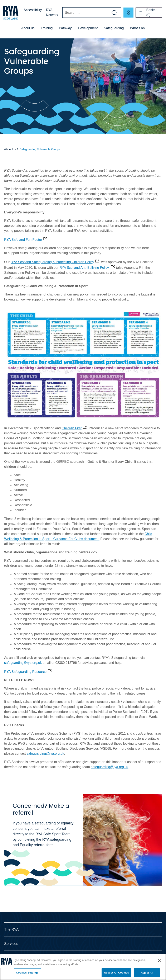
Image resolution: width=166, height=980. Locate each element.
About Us (10, 149)
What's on (137, 28)
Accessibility (33, 10)
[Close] (159, 961)
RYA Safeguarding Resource (25, 672)
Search (62, 13)
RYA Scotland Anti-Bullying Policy (85, 268)
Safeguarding (114, 28)
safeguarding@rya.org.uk (23, 663)
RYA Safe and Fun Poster (23, 240)
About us (28, 28)
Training (47, 28)
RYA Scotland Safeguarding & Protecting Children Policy (52, 262)
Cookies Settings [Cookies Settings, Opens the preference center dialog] (27, 973)
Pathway (65, 28)
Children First (72, 428)
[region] (83, 967)
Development (88, 28)
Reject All (147, 973)
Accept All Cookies (116, 973)
